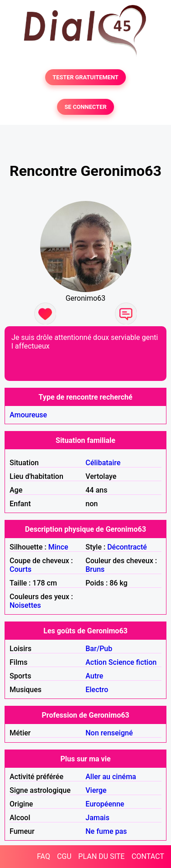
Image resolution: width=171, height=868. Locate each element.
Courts (21, 569)
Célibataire (103, 463)
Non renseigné (109, 733)
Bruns (95, 569)
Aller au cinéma (111, 777)
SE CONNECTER (85, 107)
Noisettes (25, 605)
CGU (64, 856)
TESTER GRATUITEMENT (85, 77)
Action (96, 662)
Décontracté (127, 547)
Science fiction (133, 662)
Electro (97, 690)
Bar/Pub (99, 649)
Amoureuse (28, 415)
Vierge (96, 790)
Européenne (105, 804)
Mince (58, 547)
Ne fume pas (106, 831)
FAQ (44, 856)
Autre (95, 676)
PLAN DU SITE (102, 856)
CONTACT (148, 856)
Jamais (98, 818)
